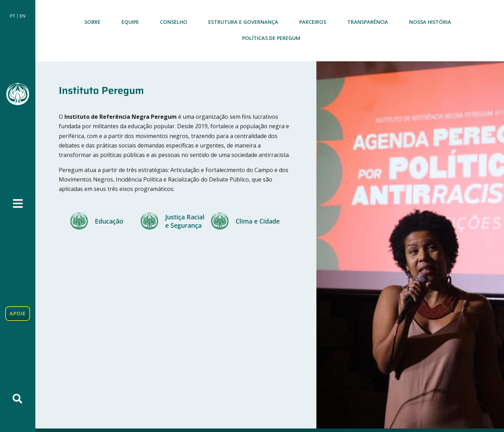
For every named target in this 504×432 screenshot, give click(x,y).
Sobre (92, 22)
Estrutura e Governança (243, 22)
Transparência (368, 22)
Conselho (174, 22)
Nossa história (430, 22)
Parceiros (313, 22)
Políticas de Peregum (271, 38)
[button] (17, 399)
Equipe (130, 22)
